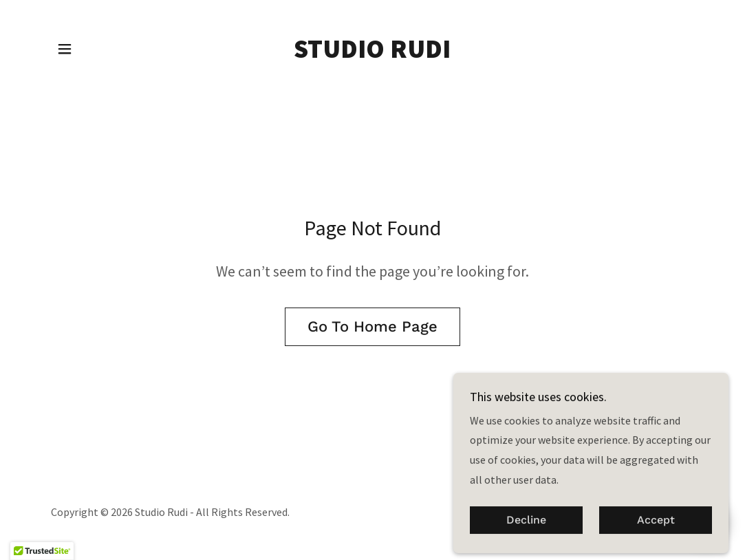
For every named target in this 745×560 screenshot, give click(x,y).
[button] (65, 49)
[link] (372, 54)
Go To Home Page (372, 326)
